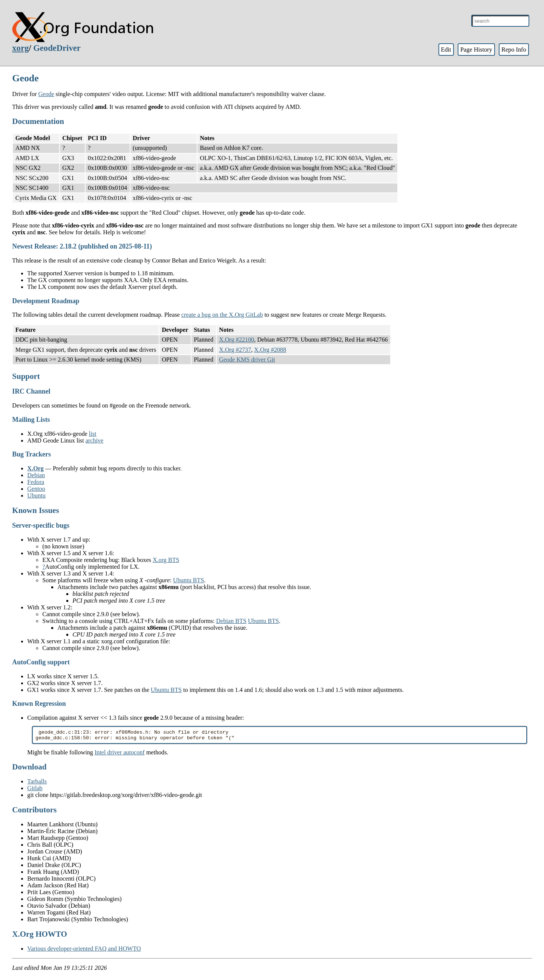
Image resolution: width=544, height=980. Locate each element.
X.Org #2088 (270, 350)
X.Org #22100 (237, 340)
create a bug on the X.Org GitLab (222, 315)
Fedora (36, 482)
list (93, 434)
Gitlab (35, 790)
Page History (476, 50)
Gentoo (36, 489)
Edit (446, 50)
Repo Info (514, 50)
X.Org (35, 468)
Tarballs (37, 784)
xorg (20, 48)
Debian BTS (231, 621)
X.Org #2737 (235, 350)
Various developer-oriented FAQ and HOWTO (84, 951)
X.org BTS (166, 560)
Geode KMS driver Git (247, 359)
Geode (46, 94)
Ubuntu (36, 495)
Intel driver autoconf (120, 755)
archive (95, 440)
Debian (36, 475)
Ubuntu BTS (188, 580)
